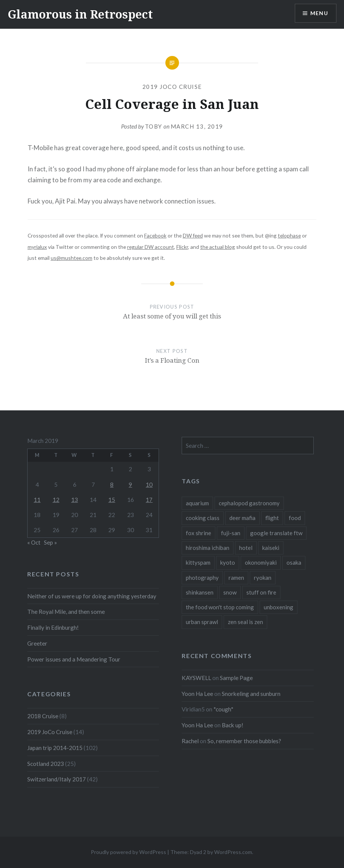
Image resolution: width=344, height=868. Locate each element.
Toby (154, 126)
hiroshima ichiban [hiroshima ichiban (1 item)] (208, 548)
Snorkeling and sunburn (251, 694)
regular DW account (151, 247)
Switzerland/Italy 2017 (57, 779)
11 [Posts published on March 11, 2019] (37, 500)
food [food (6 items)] (295, 518)
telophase (289, 235)
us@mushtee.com (72, 258)
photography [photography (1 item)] (202, 578)
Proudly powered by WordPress (128, 852)
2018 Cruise (43, 716)
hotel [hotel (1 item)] (246, 548)
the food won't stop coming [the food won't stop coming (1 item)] (220, 607)
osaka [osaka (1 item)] (294, 562)
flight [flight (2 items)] (272, 518)
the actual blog (218, 247)
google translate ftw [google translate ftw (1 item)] (276, 533)
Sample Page (236, 678)
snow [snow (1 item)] (230, 592)
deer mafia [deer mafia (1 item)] (242, 518)
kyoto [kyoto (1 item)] (228, 562)
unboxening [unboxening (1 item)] (279, 607)
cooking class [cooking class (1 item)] (203, 518)
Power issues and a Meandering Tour (74, 659)
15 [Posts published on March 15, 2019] (112, 500)
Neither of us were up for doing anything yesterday (92, 596)
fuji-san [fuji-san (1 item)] (231, 533)
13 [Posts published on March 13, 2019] (75, 500)
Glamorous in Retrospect (80, 14)
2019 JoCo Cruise (172, 87)
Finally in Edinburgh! (53, 627)
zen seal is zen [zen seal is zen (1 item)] (245, 622)
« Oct (34, 542)
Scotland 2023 (46, 764)
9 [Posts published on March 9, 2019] (130, 484)
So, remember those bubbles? (244, 741)
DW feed (193, 235)
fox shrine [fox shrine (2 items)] (198, 533)
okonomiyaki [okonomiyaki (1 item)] (261, 562)
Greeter (37, 643)
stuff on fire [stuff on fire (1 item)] (261, 592)
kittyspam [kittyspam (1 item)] (198, 562)
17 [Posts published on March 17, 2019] (149, 500)
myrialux (37, 247)
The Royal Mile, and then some (66, 612)
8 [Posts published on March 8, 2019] (112, 484)
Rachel (190, 741)
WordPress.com (233, 852)
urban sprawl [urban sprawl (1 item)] (202, 622)
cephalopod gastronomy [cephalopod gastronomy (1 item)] (249, 503)
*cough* (223, 709)
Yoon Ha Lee (197, 694)
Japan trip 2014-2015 (55, 748)
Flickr (182, 247)
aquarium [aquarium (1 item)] (197, 503)
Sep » (51, 542)
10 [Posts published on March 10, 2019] (149, 484)
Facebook (155, 235)
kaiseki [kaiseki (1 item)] (271, 548)
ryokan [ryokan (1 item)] (263, 578)
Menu (319, 13)
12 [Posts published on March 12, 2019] (56, 500)
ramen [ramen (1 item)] (236, 578)
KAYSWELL (196, 678)
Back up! (233, 725)
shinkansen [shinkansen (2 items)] (200, 592)
